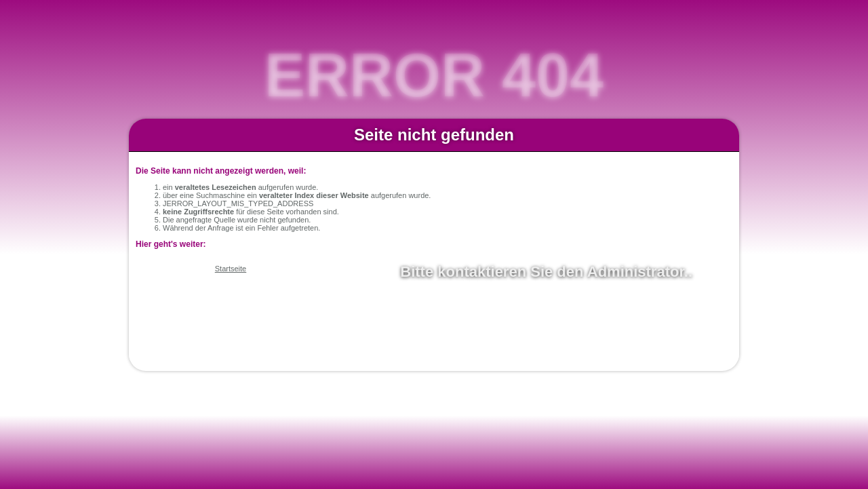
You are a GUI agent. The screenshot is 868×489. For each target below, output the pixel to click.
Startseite (231, 269)
